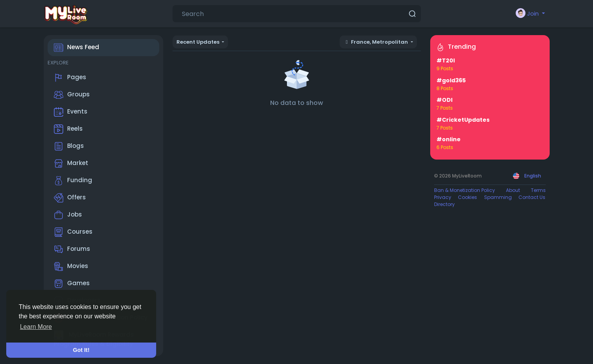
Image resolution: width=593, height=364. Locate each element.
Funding (73, 181)
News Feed (77, 48)
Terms (538, 190)
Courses (73, 232)
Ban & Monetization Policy (465, 190)
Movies (71, 266)
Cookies (467, 197)
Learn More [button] (36, 327)
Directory (444, 204)
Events (71, 112)
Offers (70, 198)
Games (72, 284)
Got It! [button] (81, 350)
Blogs (69, 146)
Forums (72, 249)
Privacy (443, 197)
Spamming (498, 197)
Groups (72, 95)
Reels (68, 129)
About (513, 190)
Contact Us (532, 197)
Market (71, 163)
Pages (70, 78)
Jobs (68, 215)
